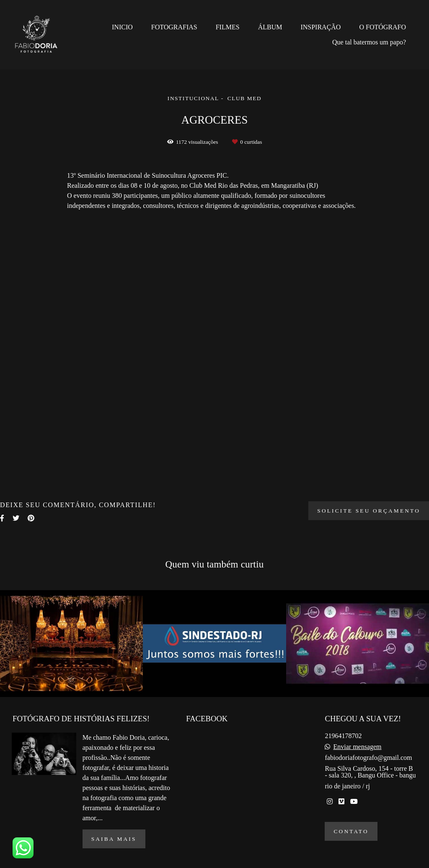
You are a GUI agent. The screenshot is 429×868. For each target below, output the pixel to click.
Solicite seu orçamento (369, 511)
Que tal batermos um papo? (369, 42)
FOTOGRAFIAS (174, 27)
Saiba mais (114, 839)
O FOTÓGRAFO (382, 27)
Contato (351, 831)
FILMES (228, 27)
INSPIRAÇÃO (320, 27)
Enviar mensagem (357, 747)
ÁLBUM (270, 27)
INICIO (122, 27)
